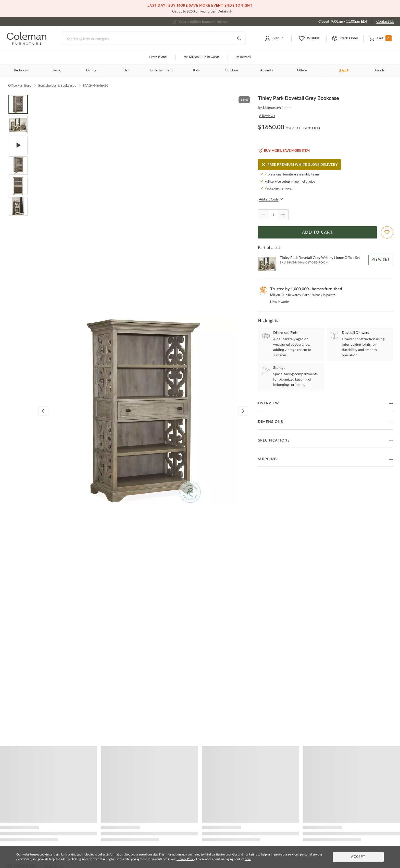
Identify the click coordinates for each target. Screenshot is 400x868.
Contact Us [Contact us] (385, 21)
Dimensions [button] (271, 422)
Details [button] (223, 11)
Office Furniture (20, 85)
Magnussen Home (277, 108)
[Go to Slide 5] (18, 186)
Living (56, 70)
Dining (91, 70)
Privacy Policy (186, 859)
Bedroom (21, 70)
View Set (381, 260)
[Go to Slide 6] (18, 206)
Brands (379, 70)
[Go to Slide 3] (18, 145)
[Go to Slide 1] (18, 104)
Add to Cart (317, 232)
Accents (267, 70)
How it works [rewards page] (280, 302)
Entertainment (161, 70)
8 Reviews (267, 116)
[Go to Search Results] (239, 39)
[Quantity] (273, 215)
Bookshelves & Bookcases (57, 85)
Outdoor (232, 70)
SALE (344, 71)
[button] (274, 39)
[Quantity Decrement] (263, 215)
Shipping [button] (267, 459)
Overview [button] (268, 403)
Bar (126, 70)
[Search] (154, 39)
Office (302, 70)
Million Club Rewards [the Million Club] (201, 57)
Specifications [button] (274, 441)
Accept (358, 857)
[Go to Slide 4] (18, 166)
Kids (196, 70)
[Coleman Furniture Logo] (27, 43)
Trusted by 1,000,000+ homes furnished (306, 289)
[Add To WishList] (387, 232)
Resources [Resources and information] (243, 57)
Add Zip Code (271, 199)
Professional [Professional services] (158, 57)
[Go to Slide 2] (18, 125)
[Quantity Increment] (283, 215)
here (248, 859)
